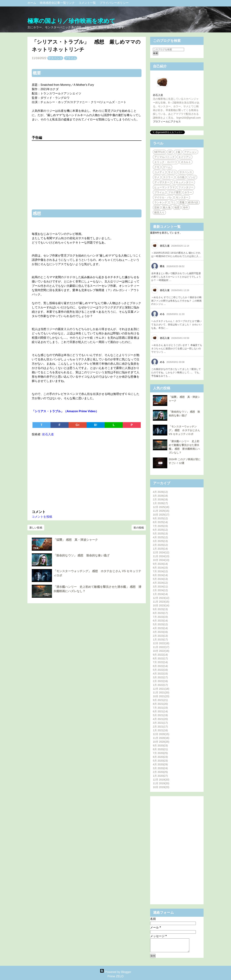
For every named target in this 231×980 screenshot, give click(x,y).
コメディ (159, 172)
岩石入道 (158, 95)
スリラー (168, 177)
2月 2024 (160, 590)
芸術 (157, 207)
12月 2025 (161, 507)
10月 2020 (161, 742)
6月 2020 (160, 757)
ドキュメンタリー (183, 182)
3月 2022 (160, 677)
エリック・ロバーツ (166, 162)
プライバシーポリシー (114, 3)
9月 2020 (160, 745)
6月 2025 (160, 530)
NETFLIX (160, 152)
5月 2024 (160, 579)
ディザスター (162, 182)
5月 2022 (160, 670)
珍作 (186, 207)
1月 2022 (160, 685)
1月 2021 (160, 730)
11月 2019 (161, 783)
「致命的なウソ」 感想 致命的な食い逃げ (81, 555)
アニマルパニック (164, 157)
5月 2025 (160, 534)
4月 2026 (160, 492)
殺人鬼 (167, 207)
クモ (157, 167)
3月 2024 (160, 587)
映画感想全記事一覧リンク (58, 3)
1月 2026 (160, 503)
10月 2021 (161, 696)
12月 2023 (161, 598)
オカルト (186, 162)
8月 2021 (160, 704)
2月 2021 (160, 727)
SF (170, 152)
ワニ (173, 202)
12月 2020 (161, 734)
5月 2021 (160, 715)
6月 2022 (160, 666)
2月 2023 (160, 636)
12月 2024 (161, 552)
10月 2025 (161, 515)
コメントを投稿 (42, 517)
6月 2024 (160, 575)
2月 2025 (160, 545)
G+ (78, 425)
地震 (177, 207)
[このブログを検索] (168, 49)
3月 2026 (160, 496)
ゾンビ (192, 177)
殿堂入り (159, 213)
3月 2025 (160, 541)
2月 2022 (160, 681)
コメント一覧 (88, 3)
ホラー (188, 192)
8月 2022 (160, 658)
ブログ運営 (174, 192)
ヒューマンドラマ (164, 187)
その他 (181, 177)
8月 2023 (160, 613)
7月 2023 (160, 617)
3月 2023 (160, 632)
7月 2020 (160, 753)
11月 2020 (161, 738)
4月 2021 (160, 719)
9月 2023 (160, 609)
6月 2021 (160, 711)
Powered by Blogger (115, 972)
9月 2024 (160, 564)
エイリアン (185, 157)
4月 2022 (160, 674)
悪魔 (182, 202)
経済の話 (193, 202)
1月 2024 (160, 594)
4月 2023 (160, 628)
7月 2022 (160, 662)
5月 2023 (160, 624)
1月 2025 (160, 549)
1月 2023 (160, 640)
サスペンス (55, 58)
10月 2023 (161, 605)
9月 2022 (160, 655)
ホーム (32, 3)
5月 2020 (160, 761)
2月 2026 (160, 499)
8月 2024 (160, 568)
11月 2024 (161, 556)
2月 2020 (160, 772)
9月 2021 (160, 700)
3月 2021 (160, 723)
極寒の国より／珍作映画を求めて (71, 21)
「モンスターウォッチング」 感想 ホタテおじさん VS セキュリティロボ (184, 430)
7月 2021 (160, 708)
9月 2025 (160, 518)
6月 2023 (160, 621)
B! (96, 425)
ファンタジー (186, 187)
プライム (71, 58)
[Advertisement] (87, 472)
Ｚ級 (178, 152)
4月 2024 (160, 583)
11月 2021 (161, 693)
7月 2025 (160, 526)
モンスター (182, 197)
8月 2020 (160, 749)
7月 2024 (160, 571)
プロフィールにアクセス (167, 121)
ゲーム (167, 167)
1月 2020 (160, 776)
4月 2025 (160, 537)
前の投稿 (139, 528)
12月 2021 (161, 689)
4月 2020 (160, 764)
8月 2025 (160, 522)
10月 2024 (161, 560)
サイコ (172, 172)
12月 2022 (161, 643)
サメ (157, 177)
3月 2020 (160, 768)
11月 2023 (161, 602)
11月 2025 (161, 511)
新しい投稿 (36, 528)
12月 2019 (161, 780)
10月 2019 (161, 787)
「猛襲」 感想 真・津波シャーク (76, 540)
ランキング (161, 202)
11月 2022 (161, 647)
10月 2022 (161, 651)
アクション (190, 152)
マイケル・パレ (163, 197)
